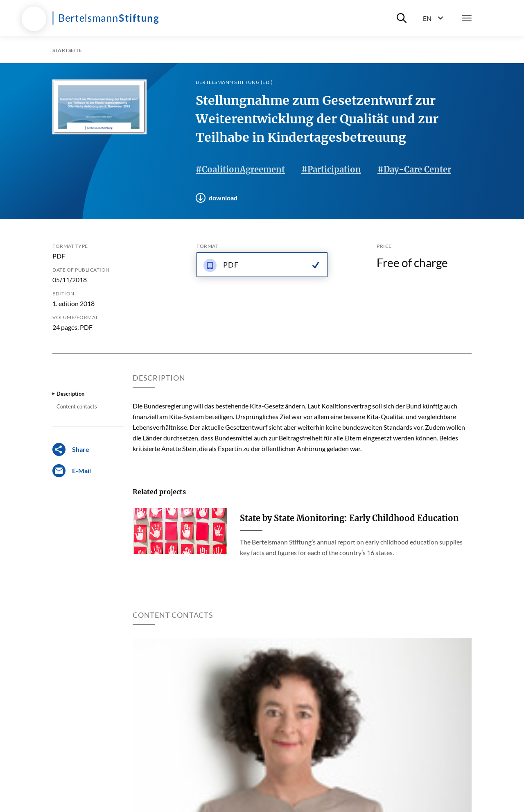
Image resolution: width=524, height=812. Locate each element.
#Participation (331, 169)
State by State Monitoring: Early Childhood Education (349, 518)
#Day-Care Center (414, 169)
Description (70, 394)
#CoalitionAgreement (240, 169)
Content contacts (77, 406)
